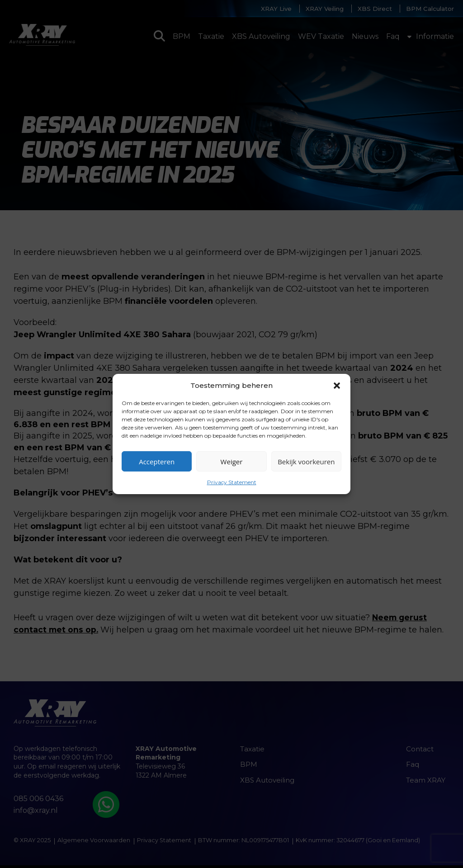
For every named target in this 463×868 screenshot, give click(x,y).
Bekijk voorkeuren (306, 461)
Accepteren (157, 461)
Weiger (232, 461)
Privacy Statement (232, 482)
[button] (337, 385)
